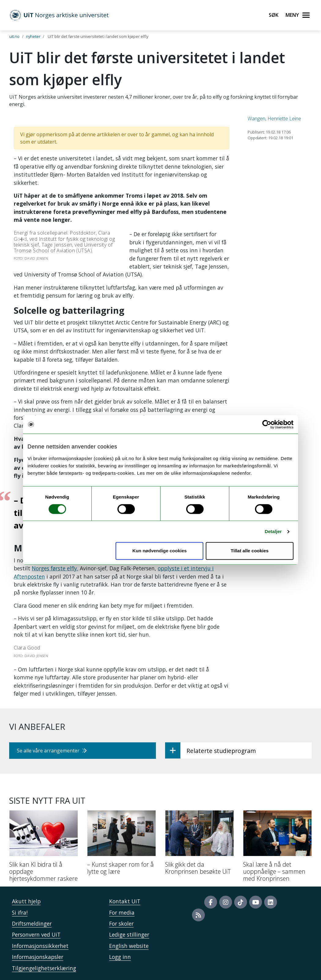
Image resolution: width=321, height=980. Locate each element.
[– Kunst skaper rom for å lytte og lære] (122, 845)
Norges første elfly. (55, 568)
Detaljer (273, 531)
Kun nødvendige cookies (160, 551)
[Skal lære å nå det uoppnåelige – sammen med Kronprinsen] (277, 848)
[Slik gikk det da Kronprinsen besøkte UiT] (199, 845)
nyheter (33, 36)
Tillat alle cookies (249, 551)
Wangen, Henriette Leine (274, 119)
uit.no (14, 36)
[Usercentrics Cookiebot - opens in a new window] (267, 424)
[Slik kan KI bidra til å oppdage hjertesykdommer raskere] (44, 848)
